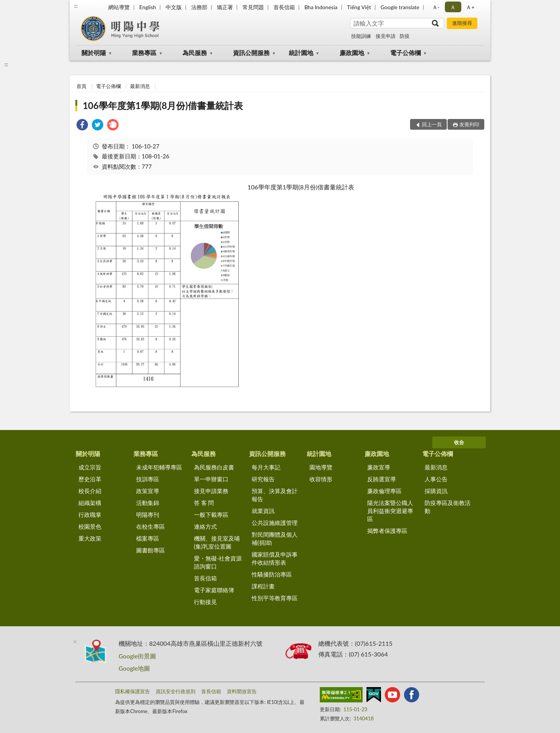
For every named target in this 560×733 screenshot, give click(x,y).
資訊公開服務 (251, 53)
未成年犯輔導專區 (159, 467)
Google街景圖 (137, 656)
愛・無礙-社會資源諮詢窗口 (218, 562)
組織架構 (90, 503)
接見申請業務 (211, 491)
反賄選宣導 (382, 479)
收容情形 (321, 479)
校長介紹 (90, 491)
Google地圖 (134, 668)
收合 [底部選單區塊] (459, 442)
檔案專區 (148, 538)
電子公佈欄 (405, 53)
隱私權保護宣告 (133, 691)
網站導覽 (119, 7)
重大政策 (90, 538)
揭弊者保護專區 (387, 531)
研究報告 (263, 479)
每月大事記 (266, 467)
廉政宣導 (379, 467)
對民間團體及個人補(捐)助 (275, 538)
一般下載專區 (211, 515)
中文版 (174, 7)
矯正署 (225, 7)
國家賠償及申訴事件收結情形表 (275, 558)
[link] (82, 126)
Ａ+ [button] (470, 7)
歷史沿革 (90, 479)
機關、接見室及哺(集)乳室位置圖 (217, 542)
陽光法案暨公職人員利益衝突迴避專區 (390, 511)
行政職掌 (90, 515)
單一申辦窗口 (211, 479)
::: (76, 6)
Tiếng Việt (359, 7)
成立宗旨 (90, 467)
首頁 (81, 86)
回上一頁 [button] (432, 124)
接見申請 (386, 36)
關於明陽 (94, 53)
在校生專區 (151, 526)
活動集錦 (148, 503)
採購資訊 (436, 491)
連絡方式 (205, 526)
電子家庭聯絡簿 (214, 590)
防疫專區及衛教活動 (448, 507)
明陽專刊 (148, 515)
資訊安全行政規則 (176, 691)
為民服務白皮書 (214, 467)
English (148, 7)
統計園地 (301, 53)
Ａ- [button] (436, 7)
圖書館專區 (151, 550)
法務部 (199, 7)
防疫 (405, 36)
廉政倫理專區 (384, 491)
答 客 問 (204, 503)
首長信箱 (284, 7)
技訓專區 (148, 479)
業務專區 (144, 53)
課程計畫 (263, 586)
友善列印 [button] (469, 124)
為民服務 (195, 53)
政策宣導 (148, 491)
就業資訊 (263, 511)
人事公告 (436, 479)
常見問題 (253, 7)
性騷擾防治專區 (272, 574)
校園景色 (90, 526)
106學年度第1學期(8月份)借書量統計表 (163, 105)
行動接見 (205, 602)
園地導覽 (321, 467)
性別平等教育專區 (275, 598)
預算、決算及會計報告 (275, 495)
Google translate (400, 7)
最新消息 (140, 86)
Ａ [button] (453, 7)
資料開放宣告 (242, 691)
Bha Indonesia (321, 7)
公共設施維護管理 (275, 523)
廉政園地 (352, 53)
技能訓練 (361, 36)
